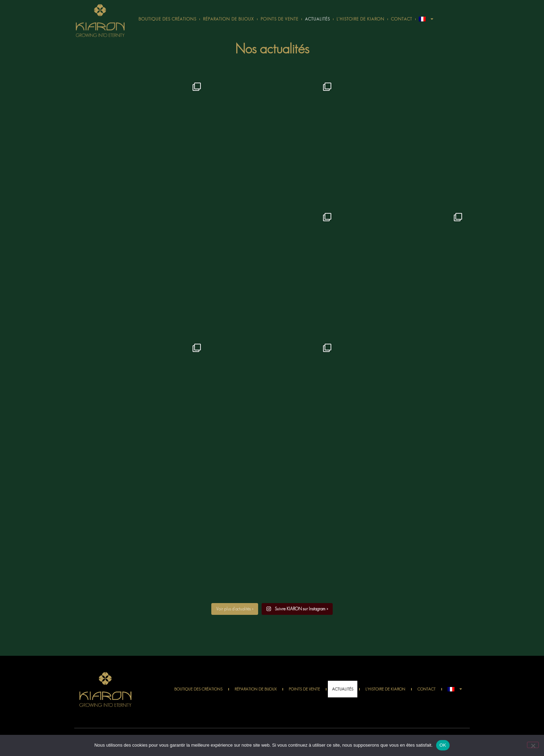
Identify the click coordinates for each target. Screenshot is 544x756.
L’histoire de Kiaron (360, 19)
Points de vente (279, 19)
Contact (402, 19)
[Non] (533, 745)
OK (443, 745)
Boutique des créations (167, 19)
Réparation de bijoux (228, 19)
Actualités (317, 19)
